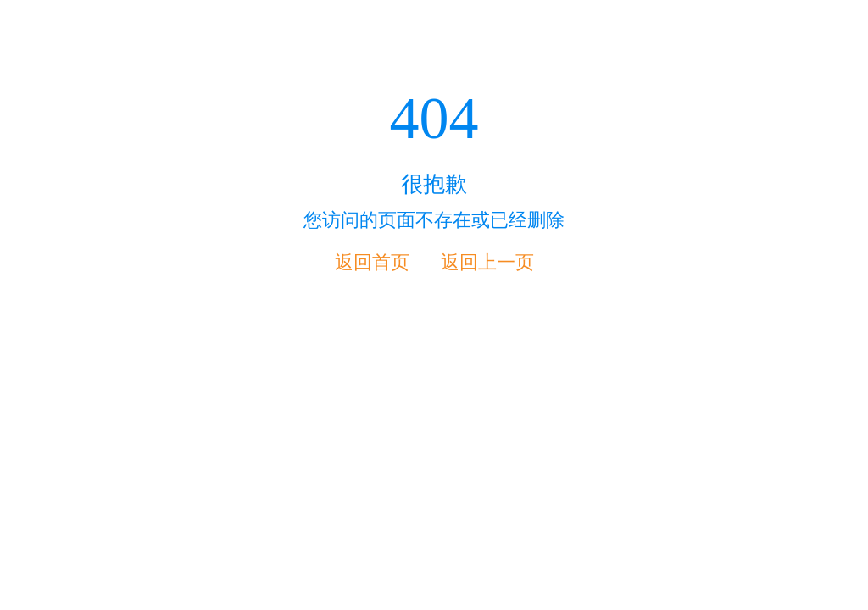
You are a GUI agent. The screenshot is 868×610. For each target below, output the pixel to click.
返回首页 (372, 262)
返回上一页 (487, 262)
